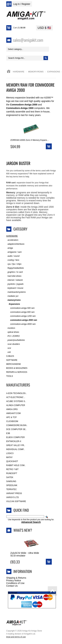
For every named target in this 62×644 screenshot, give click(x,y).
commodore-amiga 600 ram (20, 312)
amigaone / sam (14, 252)
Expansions (13, 304)
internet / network (15, 280)
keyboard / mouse (15, 288)
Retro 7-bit (12, 469)
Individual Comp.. (15, 449)
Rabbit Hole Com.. (16, 465)
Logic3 (10, 453)
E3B (8, 433)
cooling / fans (13, 260)
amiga (10, 248)
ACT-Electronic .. (16, 397)
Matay (10, 457)
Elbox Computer (16, 437)
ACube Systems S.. (16, 401)
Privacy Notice (14, 580)
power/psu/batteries (16, 340)
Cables (10, 356)
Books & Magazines (17, 368)
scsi (9, 348)
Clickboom (12, 421)
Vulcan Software (16, 501)
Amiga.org (12, 409)
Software (12, 360)
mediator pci (12, 296)
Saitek (10, 477)
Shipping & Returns (16, 578)
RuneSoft (12, 473)
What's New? (23, 530)
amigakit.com (13, 413)
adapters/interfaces (15, 244)
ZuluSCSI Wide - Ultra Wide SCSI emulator (25, 554)
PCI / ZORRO (13, 336)
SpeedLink (12, 485)
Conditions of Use (15, 583)
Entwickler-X (14, 441)
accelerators (12, 240)
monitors (11, 328)
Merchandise (14, 364)
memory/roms (36, 72)
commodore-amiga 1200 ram (21, 316)
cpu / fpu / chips (14, 264)
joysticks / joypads (15, 284)
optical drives (13, 332)
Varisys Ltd (13, 497)
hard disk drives (14, 276)
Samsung (11, 481)
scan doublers (13, 344)
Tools (10, 376)
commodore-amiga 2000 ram (22, 320)
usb (9, 352)
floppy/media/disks (15, 268)
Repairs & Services (17, 372)
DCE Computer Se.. (16, 429)
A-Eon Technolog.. (17, 393)
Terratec (12, 489)
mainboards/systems (16, 292)
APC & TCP (11, 417)
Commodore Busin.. (17, 425)
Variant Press (14, 493)
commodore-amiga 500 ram (20, 308)
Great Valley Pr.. (16, 445)
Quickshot (12, 461)
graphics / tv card (14, 272)
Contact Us (12, 586)
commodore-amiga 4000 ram (21, 324)
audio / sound (13, 256)
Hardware (19, 72)
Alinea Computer (16, 405)
